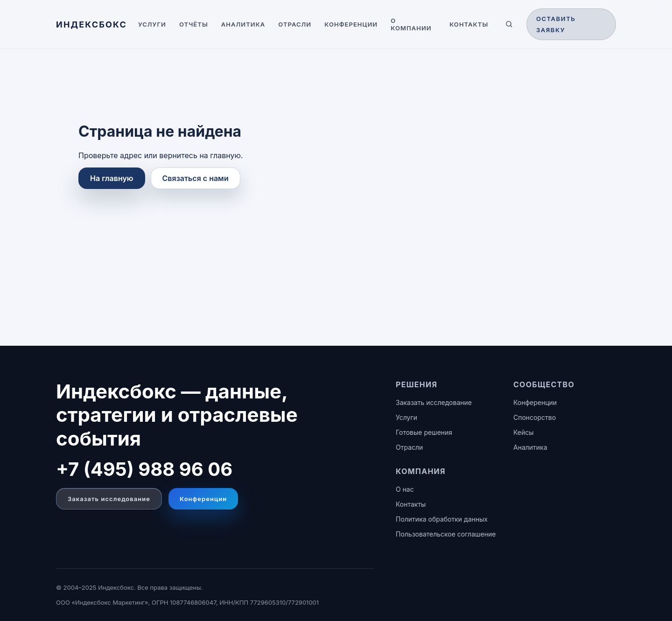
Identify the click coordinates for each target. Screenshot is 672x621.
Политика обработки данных (442, 519)
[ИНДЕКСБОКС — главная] (91, 24)
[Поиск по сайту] (509, 24)
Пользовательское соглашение (446, 534)
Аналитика (243, 24)
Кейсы (524, 432)
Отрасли (295, 24)
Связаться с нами (196, 178)
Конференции (351, 24)
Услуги (152, 24)
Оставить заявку (556, 24)
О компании (411, 24)
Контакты (469, 24)
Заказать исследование (109, 499)
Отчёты (194, 24)
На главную (112, 178)
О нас (405, 489)
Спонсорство (535, 417)
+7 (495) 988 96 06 (144, 469)
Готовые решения (424, 432)
